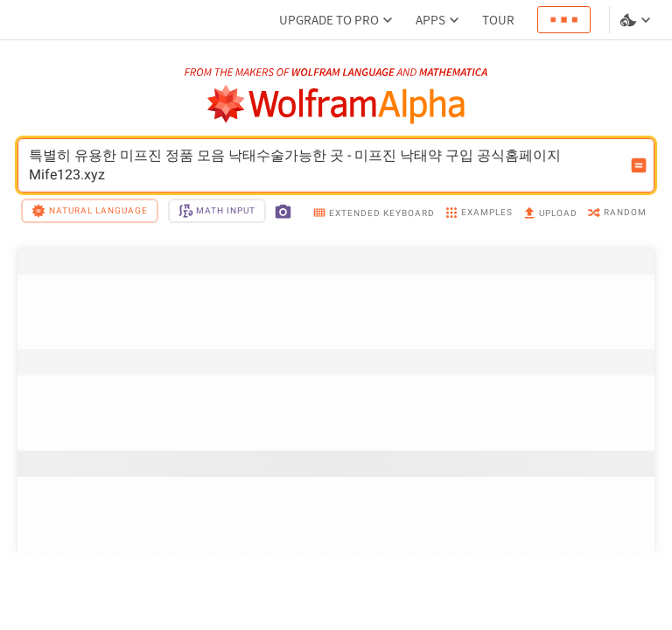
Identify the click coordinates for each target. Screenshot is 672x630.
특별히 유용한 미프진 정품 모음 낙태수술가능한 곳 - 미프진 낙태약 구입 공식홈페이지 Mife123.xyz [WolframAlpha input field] (325, 165)
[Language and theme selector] (637, 20)
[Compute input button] (639, 165)
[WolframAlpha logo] (336, 105)
